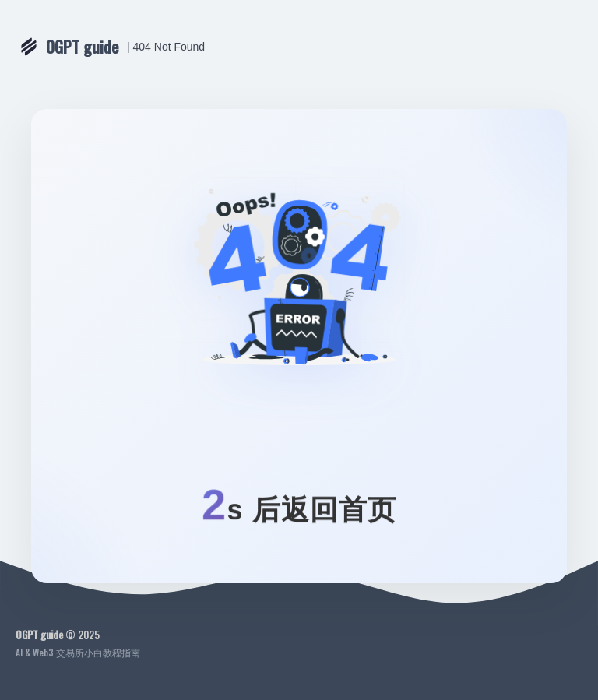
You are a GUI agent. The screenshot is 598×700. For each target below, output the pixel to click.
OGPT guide (83, 47)
